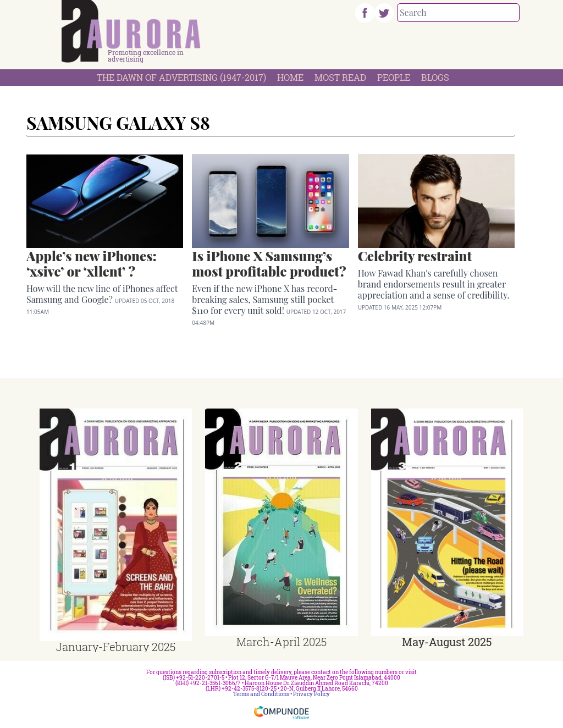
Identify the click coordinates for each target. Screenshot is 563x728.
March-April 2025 (281, 642)
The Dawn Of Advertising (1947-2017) (181, 77)
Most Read (340, 77)
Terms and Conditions (261, 694)
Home (290, 77)
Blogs (435, 77)
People (394, 77)
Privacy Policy (311, 694)
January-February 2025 (116, 647)
